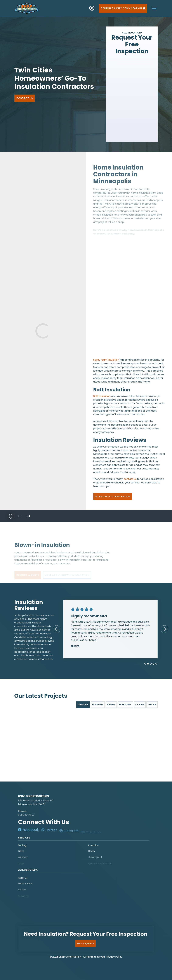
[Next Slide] (162, 629)
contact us (130, 481)
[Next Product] (28, 516)
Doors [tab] (140, 705)
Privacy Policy (114, 957)
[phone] (92, 8)
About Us (23, 880)
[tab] (143, 664)
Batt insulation (102, 398)
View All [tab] (83, 705)
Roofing (22, 848)
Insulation (93, 848)
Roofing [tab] (98, 705)
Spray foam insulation (106, 362)
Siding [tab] (111, 705)
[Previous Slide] (54, 629)
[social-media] (28, 832)
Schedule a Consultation (113, 499)
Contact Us (25, 98)
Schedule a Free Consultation (123, 8)
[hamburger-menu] (154, 8)
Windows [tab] (125, 705)
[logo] (37, 793)
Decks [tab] (152, 705)
